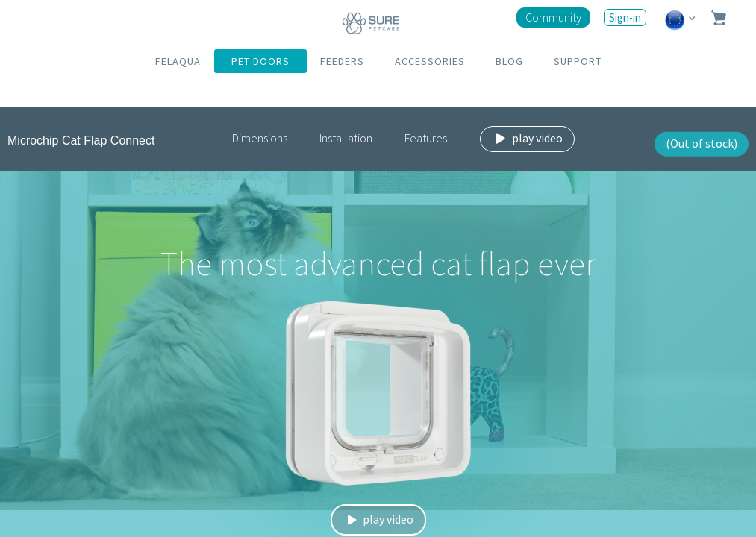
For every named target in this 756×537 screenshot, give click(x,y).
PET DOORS (260, 61)
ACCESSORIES (430, 61)
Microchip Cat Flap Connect (81, 141)
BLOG (509, 61)
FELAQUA (178, 61)
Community (553, 17)
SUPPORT (578, 61)
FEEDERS (342, 61)
